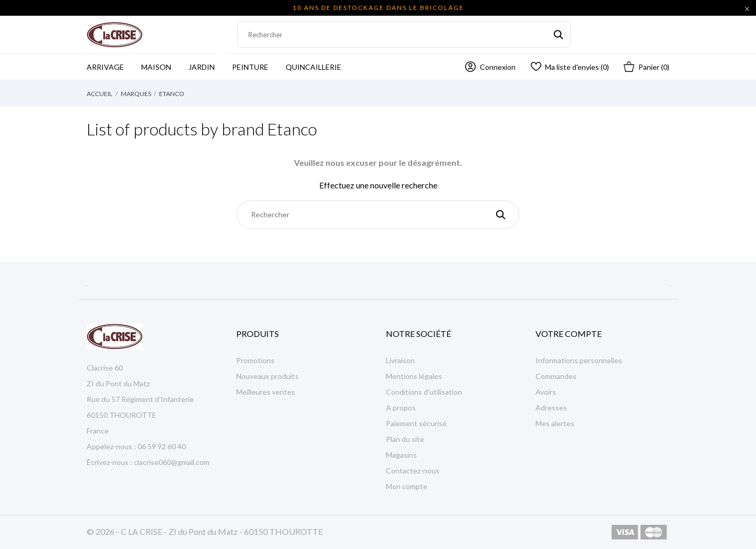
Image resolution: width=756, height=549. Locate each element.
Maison (156, 67)
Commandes (556, 376)
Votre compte (569, 334)
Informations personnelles (579, 360)
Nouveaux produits (267, 376)
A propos (401, 408)
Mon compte (407, 486)
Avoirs (546, 392)
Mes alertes (555, 423)
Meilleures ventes (266, 392)
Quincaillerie (313, 67)
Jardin (209, 63)
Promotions (255, 360)
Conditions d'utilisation (424, 392)
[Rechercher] (404, 35)
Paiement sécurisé (416, 423)
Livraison (400, 360)
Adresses (551, 408)
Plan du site (405, 439)
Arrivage (113, 63)
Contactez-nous (413, 471)
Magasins (401, 455)
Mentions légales (414, 376)
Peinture (250, 67)
